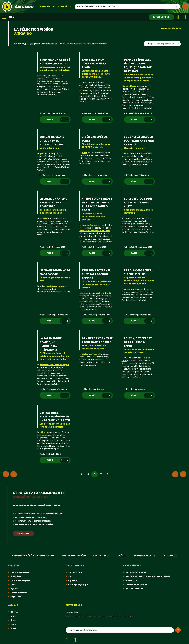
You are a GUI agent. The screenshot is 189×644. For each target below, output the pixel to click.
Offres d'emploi (19, 593)
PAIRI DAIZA (131, 581)
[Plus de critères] (185, 7)
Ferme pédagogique (78, 585)
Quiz (13, 585)
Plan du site (170, 556)
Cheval (14, 612)
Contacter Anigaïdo (74, 556)
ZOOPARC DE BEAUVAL (136, 572)
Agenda (15, 589)
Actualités (16, 576)
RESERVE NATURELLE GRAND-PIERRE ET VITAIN (148, 576)
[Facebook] (178, 17)
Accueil (164, 28)
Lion (13, 616)
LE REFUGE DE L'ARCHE (136, 585)
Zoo (70, 576)
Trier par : (151, 44)
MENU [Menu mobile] (8, 17)
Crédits (122, 556)
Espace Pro (16, 597)
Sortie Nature (75, 572)
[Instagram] (185, 17)
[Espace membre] (161, 17)
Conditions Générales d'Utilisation (33, 556)
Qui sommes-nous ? (21, 572)
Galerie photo (102, 556)
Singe (14, 628)
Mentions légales (145, 556)
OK (178, 630)
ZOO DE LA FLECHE (135, 589)
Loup (13, 624)
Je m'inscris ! (23, 534)
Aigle (13, 620)
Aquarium (73, 581)
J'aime (58, 120)
